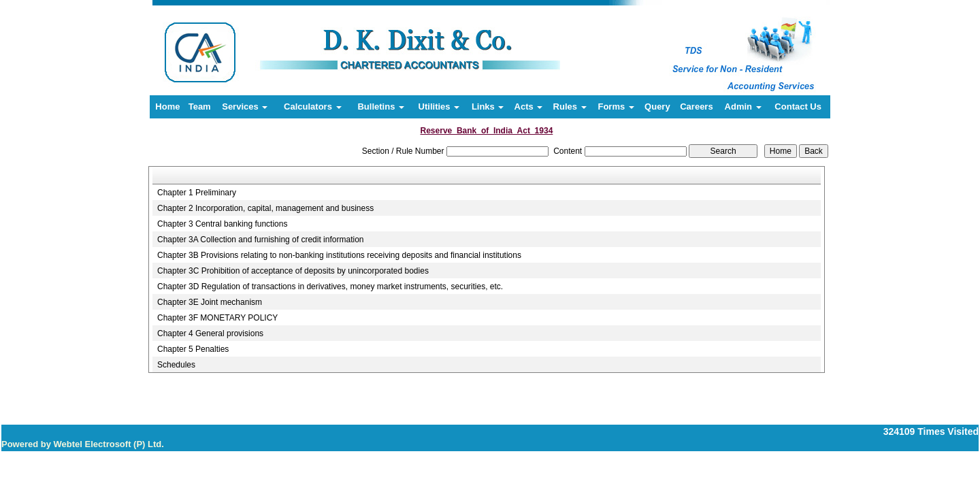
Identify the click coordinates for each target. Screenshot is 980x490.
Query (657, 107)
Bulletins (381, 107)
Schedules (176, 365)
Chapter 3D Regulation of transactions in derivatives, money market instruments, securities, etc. (330, 287)
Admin (743, 107)
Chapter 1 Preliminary (197, 193)
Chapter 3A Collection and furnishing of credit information (261, 240)
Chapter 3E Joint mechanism (210, 302)
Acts (529, 107)
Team (200, 107)
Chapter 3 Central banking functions (222, 224)
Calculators (312, 107)
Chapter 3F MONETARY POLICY (217, 318)
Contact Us (798, 107)
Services (245, 107)
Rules (570, 107)
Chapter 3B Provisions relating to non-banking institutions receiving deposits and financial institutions (339, 255)
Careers (696, 107)
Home (167, 107)
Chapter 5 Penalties (193, 349)
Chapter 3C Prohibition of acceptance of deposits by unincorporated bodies (293, 271)
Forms (616, 107)
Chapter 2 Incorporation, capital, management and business (265, 208)
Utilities (439, 107)
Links (488, 107)
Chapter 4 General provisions (210, 333)
